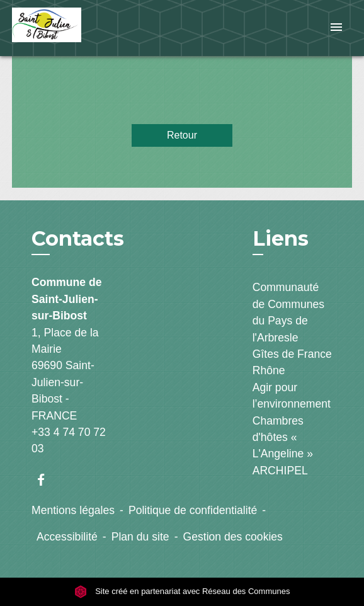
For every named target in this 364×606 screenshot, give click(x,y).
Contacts (78, 239)
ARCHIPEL (280, 471)
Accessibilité (67, 537)
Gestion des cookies (232, 537)
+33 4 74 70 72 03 (69, 440)
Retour (182, 135)
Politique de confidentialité (193, 510)
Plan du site (140, 537)
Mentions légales (73, 510)
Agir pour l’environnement (292, 396)
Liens (281, 238)
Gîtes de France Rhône (292, 362)
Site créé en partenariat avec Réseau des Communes (182, 591)
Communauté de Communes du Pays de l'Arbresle (288, 312)
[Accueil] (59, 28)
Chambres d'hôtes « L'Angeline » (283, 437)
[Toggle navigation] (336, 28)
